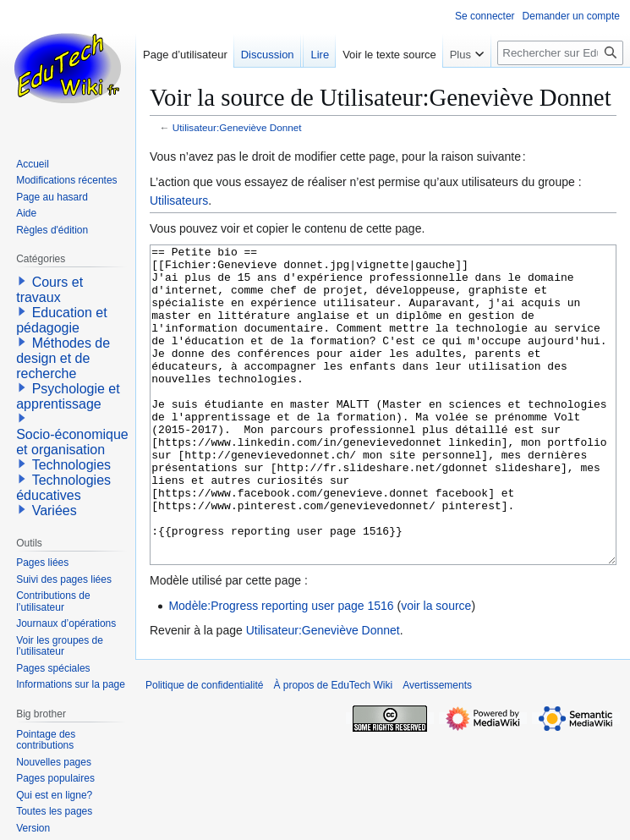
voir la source (436, 669)
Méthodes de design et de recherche (63, 358)
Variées (55, 511)
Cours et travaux (49, 290)
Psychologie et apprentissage (68, 396)
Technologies (71, 465)
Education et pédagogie (61, 320)
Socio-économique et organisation (72, 442)
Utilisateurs (179, 200)
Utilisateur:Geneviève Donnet (237, 127)
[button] (22, 281)
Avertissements (437, 749)
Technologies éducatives (63, 488)
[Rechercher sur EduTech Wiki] (560, 53)
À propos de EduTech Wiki (333, 749)
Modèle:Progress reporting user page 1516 (281, 669)
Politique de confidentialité (204, 749)
